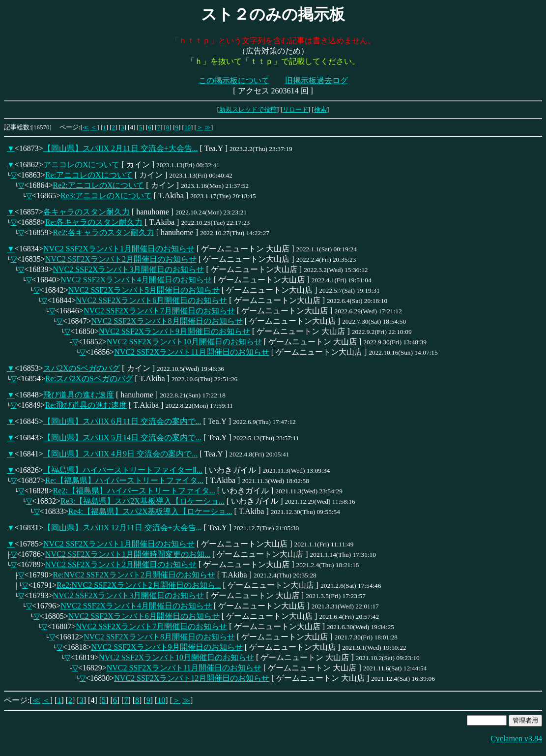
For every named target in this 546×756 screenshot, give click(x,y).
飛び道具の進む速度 (79, 395)
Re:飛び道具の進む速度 (86, 405)
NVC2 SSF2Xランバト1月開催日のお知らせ (119, 249)
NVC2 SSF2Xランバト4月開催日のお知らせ (136, 280)
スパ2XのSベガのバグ (82, 368)
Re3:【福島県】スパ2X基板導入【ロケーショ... (143, 501)
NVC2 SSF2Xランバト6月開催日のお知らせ (151, 300)
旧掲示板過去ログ (316, 80)
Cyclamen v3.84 (516, 739)
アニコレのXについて (82, 165)
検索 (320, 109)
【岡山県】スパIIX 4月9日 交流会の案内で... (120, 454)
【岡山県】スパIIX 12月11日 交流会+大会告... (123, 528)
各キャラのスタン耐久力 (86, 212)
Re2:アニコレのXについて (98, 185)
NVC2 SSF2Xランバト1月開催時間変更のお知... (128, 554)
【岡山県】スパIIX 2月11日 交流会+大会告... (121, 148)
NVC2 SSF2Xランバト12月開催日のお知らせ (192, 678)
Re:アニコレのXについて (89, 175)
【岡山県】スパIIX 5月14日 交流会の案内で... (122, 438)
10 (187, 127)
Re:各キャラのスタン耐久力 (94, 222)
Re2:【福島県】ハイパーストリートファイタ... (134, 491)
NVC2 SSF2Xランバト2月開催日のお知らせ (121, 259)
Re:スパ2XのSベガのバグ (89, 378)
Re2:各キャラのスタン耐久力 (103, 232)
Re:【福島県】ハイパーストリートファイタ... (124, 480)
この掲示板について (234, 80)
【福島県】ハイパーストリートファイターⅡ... (123, 470)
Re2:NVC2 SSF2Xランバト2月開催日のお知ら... (139, 585)
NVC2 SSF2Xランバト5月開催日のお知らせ (144, 290)
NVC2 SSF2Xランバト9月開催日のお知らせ (174, 331)
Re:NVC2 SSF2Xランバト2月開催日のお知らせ (134, 575)
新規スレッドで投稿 (248, 109)
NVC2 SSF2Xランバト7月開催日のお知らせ (159, 311)
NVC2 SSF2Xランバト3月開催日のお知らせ (128, 269)
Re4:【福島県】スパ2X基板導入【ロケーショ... (150, 511)
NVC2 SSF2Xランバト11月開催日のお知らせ (191, 352)
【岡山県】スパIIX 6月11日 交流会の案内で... (122, 421)
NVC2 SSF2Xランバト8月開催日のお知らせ (167, 321)
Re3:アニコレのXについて (106, 196)
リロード (295, 109)
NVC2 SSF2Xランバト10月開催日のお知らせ (184, 342)
